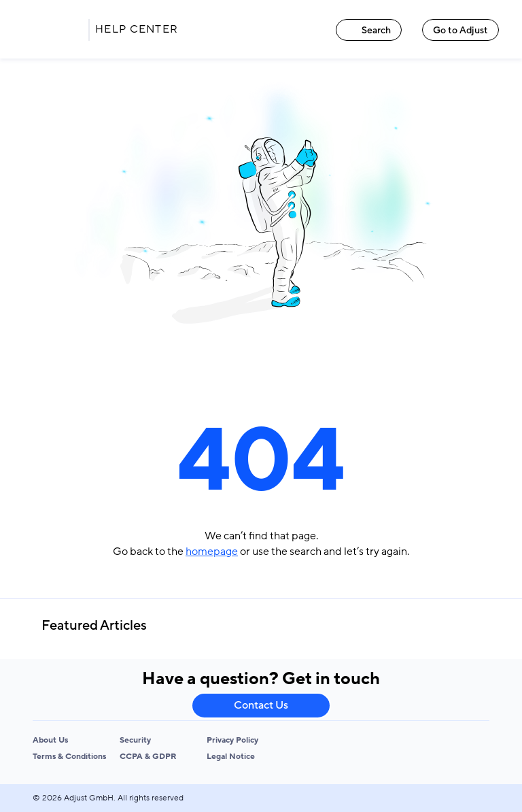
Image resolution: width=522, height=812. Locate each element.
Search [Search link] (369, 30)
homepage (212, 552)
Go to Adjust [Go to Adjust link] (460, 30)
